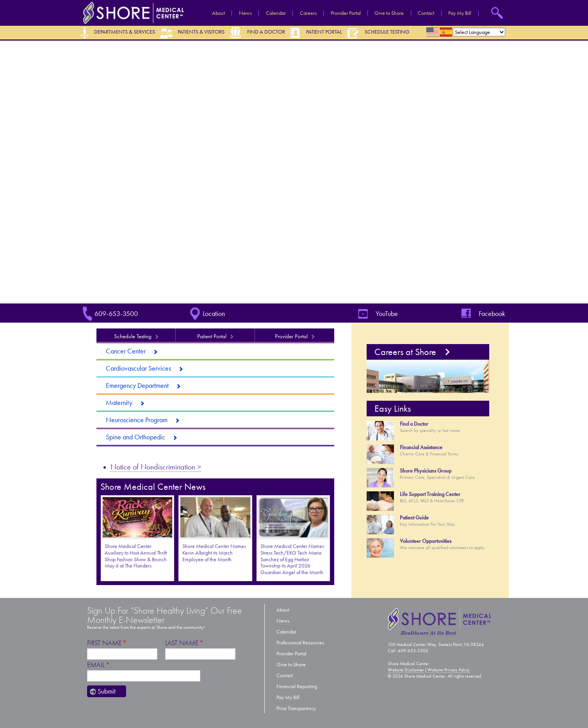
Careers (308, 13)
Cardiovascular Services (138, 368)
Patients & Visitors (201, 32)
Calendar (276, 13)
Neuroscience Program (137, 420)
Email (96, 665)
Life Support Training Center (430, 494)
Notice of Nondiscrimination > (156, 467)
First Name (104, 643)
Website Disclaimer (406, 670)
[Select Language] (479, 32)
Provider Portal (346, 13)
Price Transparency (296, 708)
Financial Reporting (297, 686)
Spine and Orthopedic (135, 437)
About (218, 13)
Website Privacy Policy (449, 670)
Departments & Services (125, 32)
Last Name (182, 643)
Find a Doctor (266, 32)
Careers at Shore (405, 352)
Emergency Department (137, 385)
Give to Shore (389, 13)
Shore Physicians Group (426, 471)
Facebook (492, 314)
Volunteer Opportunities (426, 541)
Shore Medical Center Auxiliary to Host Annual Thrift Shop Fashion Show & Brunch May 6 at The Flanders (136, 556)
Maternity (119, 403)
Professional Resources (300, 643)
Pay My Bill (460, 13)
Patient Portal (324, 32)
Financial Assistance (421, 447)
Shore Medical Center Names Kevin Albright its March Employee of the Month (214, 553)
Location (214, 314)
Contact (426, 13)
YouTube (387, 314)
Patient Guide (414, 518)
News (245, 13)
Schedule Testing (387, 32)
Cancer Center (126, 351)
